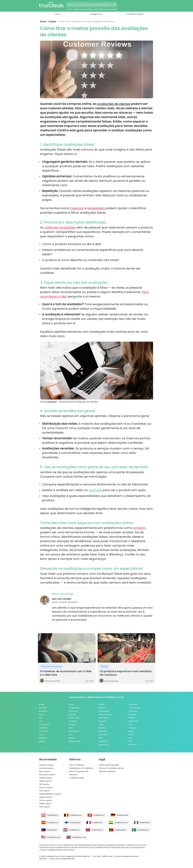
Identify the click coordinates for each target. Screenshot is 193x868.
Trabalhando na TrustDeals (81, 768)
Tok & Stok (133, 714)
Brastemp (43, 711)
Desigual (42, 738)
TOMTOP (132, 718)
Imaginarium (74, 708)
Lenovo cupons (46, 787)
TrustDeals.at (52, 815)
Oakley (101, 704)
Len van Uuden (62, 599)
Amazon (139, 528)
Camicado (43, 731)
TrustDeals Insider (135, 14)
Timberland (133, 711)
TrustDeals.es (53, 823)
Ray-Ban (102, 728)
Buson (41, 714)
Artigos (52, 21)
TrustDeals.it (145, 823)
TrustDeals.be (76, 815)
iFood (71, 704)
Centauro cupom (92, 9)
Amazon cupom (79, 9)
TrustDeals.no (97, 830)
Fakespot (77, 208)
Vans (131, 724)
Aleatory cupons (46, 765)
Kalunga (72, 714)
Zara (130, 741)
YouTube (95, 490)
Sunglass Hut (104, 745)
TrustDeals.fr (97, 823)
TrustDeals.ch (99, 815)
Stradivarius (104, 741)
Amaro (42, 704)
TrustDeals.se (143, 830)
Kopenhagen (74, 718)
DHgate (42, 741)
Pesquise (114, 5)
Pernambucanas (105, 714)
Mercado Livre (74, 741)
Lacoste (72, 724)
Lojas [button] (57, 14)
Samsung (103, 735)
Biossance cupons (47, 775)
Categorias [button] (96, 14)
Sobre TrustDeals (76, 765)
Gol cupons (44, 784)
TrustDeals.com (54, 837)
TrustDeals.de (122, 815)
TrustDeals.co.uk (79, 837)
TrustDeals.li (52, 830)
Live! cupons (45, 791)
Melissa (72, 738)
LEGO (71, 728)
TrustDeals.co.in (121, 823)
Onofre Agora (104, 711)
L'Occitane (73, 721)
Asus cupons (45, 771)
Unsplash (52, 402)
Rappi (101, 724)
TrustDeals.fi (75, 823)
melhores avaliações (60, 227)
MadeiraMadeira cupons (50, 794)
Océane (102, 708)
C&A (41, 718)
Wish (130, 738)
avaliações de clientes (114, 104)
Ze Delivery (133, 745)
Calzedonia (44, 728)
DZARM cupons (46, 778)
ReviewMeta (96, 208)
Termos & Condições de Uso (111, 768)
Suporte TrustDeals (107, 771)
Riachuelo (103, 731)
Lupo (71, 735)
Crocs (41, 735)
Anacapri (43, 708)
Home (43, 21)
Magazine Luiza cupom (108, 9)
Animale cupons (46, 768)
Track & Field (134, 721)
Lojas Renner (74, 731)
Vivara (131, 735)
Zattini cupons (45, 804)
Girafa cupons (45, 781)
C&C (41, 721)
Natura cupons (46, 797)
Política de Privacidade (109, 765)
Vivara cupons (46, 800)
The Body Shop (135, 708)
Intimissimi (73, 711)
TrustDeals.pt (120, 830)
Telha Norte (133, 704)
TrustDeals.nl (74, 830)
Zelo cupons (45, 807)
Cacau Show (44, 724)
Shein (101, 738)
